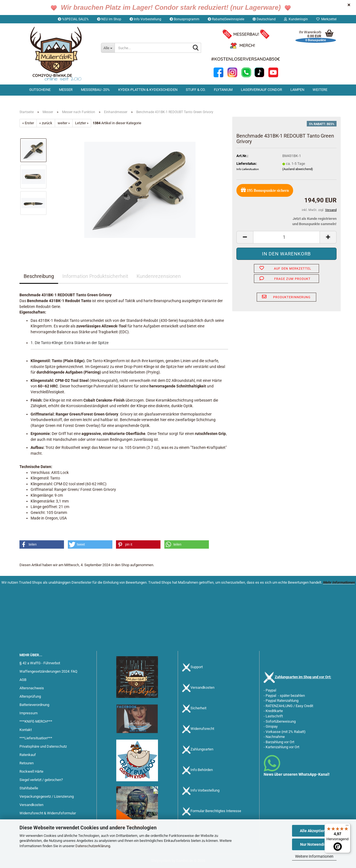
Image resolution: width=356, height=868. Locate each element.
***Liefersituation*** (36, 738)
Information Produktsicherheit (95, 276)
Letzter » (82, 123)
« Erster (28, 123)
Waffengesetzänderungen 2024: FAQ (48, 671)
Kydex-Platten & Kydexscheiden (148, 90)
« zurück (46, 123)
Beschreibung (39, 276)
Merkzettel (326, 19)
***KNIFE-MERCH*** (36, 721)
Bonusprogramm (185, 19)
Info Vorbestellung (145, 19)
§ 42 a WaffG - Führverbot (40, 663)
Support (197, 667)
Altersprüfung (30, 696)
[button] (264, 19)
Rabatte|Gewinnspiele (226, 19)
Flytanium (223, 90)
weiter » (64, 123)
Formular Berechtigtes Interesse (216, 811)
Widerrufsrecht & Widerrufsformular (48, 813)
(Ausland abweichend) (298, 169)
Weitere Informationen (314, 856)
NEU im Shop (109, 19)
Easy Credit (304, 706)
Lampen (297, 90)
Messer (66, 90)
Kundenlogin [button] (296, 19)
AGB (23, 680)
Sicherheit (198, 708)
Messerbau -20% (95, 90)
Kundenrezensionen (159, 276)
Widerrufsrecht (202, 729)
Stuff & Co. (196, 90)
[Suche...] (108, 48)
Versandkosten (31, 805)
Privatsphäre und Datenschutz (43, 746)
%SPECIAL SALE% (73, 19)
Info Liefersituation (248, 169)
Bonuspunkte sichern (265, 190)
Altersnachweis (32, 688)
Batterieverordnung (34, 705)
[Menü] (347, 827)
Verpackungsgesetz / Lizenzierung (47, 796)
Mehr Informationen (339, 582)
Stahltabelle (29, 788)
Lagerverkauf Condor (261, 90)
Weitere (320, 90)
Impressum (29, 713)
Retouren (27, 763)
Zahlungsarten (202, 749)
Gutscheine (40, 90)
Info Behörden (202, 770)
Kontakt (26, 730)
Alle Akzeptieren (314, 831)
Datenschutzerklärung (93, 846)
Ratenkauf (28, 755)
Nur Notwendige (314, 844)
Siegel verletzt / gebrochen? (41, 780)
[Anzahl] (286, 237)
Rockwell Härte (31, 771)
